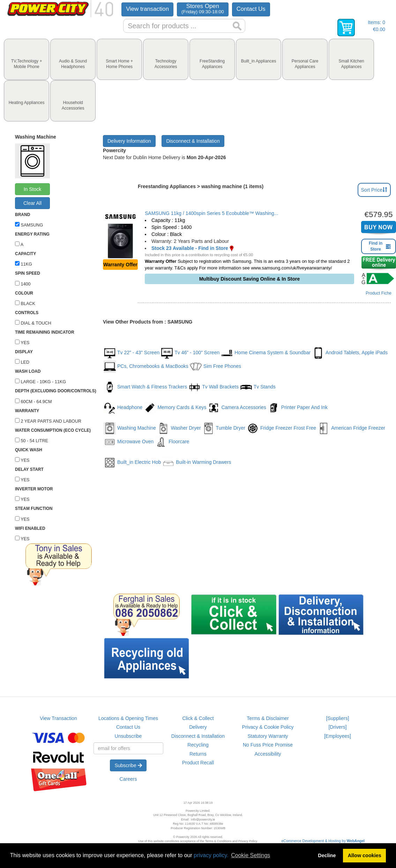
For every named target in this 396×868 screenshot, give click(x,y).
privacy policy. (211, 855)
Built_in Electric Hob (132, 463)
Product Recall (198, 763)
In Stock (33, 189)
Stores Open (203, 9)
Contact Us (251, 9)
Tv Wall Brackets (214, 387)
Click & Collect (198, 718)
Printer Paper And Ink (298, 408)
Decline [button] (327, 855)
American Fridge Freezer (351, 428)
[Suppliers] (337, 718)
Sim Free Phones (215, 367)
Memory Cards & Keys (175, 408)
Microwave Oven (129, 442)
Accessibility (268, 754)
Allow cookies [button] (365, 855)
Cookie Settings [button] (251, 855)
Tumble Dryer (224, 428)
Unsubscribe (128, 736)
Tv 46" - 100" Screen (190, 353)
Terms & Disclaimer (268, 718)
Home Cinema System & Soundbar (266, 353)
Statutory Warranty (268, 736)
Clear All (32, 203)
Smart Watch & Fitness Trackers (145, 387)
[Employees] (338, 736)
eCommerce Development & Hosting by (323, 841)
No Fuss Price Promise (268, 745)
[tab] (27, 59)
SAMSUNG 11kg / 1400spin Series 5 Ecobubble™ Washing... (211, 213)
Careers (128, 779)
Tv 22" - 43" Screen (132, 353)
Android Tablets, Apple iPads (350, 353)
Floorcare (172, 442)
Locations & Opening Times (128, 718)
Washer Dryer (179, 428)
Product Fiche (379, 293)
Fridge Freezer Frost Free (281, 428)
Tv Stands (258, 387)
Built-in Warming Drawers (197, 463)
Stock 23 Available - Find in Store (190, 248)
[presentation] (27, 59)
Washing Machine (130, 428)
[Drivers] (337, 727)
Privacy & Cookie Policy (268, 727)
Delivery (198, 727)
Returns (198, 754)
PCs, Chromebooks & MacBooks (146, 367)
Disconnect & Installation (193, 141)
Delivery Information (129, 141)
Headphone (123, 408)
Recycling (198, 745)
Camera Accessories (237, 408)
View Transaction (58, 718)
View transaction (147, 9)
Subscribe (128, 765)
